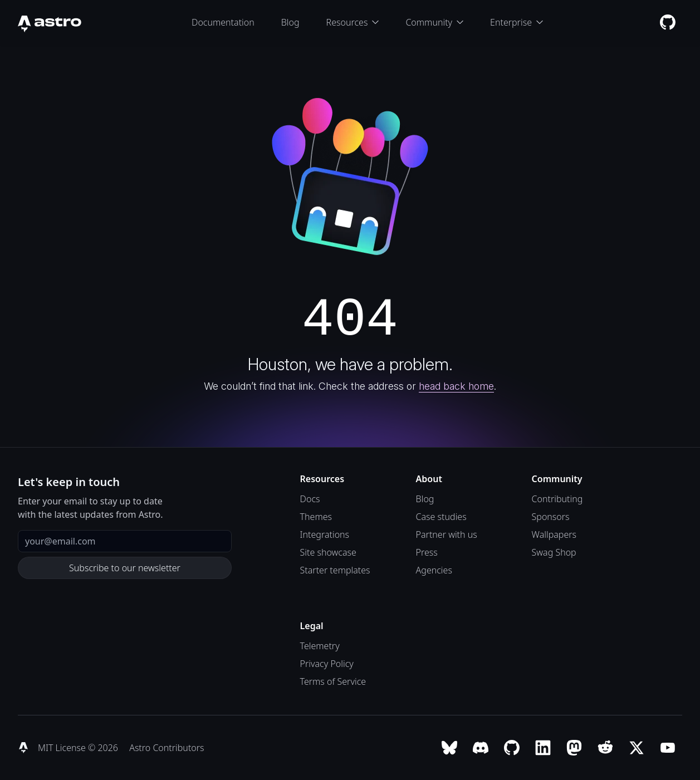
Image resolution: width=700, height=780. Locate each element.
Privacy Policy (327, 664)
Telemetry (320, 646)
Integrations (325, 534)
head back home (456, 386)
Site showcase (328, 552)
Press (427, 552)
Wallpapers (554, 534)
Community (434, 22)
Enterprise (517, 22)
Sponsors (551, 517)
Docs (310, 499)
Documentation (223, 22)
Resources (353, 22)
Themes (316, 517)
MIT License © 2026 (79, 748)
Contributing (557, 499)
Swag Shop (554, 552)
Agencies (434, 570)
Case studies (441, 517)
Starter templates (335, 570)
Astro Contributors (167, 748)
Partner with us (447, 534)
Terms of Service (333, 681)
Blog (290, 22)
